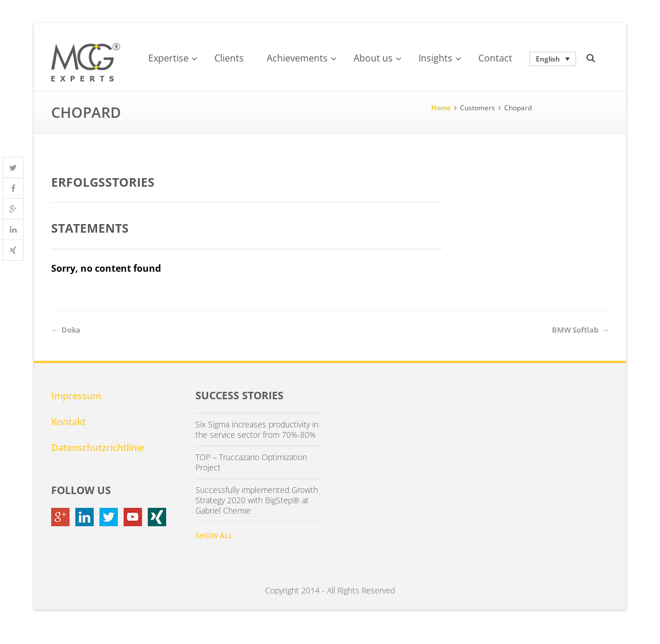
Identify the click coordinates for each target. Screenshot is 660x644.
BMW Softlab (575, 330)
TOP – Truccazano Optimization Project (251, 462)
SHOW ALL (214, 535)
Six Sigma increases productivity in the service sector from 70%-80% (257, 430)
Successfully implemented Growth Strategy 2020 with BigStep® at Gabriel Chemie (257, 500)
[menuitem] (553, 59)
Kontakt (68, 422)
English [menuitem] (548, 59)
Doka (71, 330)
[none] (553, 59)
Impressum (76, 396)
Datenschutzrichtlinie (98, 448)
